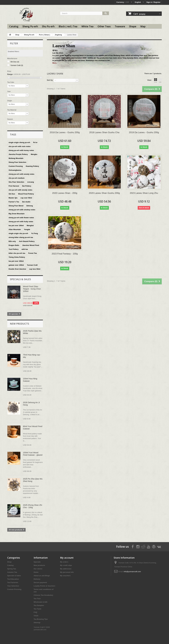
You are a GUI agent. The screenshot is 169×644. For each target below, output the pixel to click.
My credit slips (66, 565)
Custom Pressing (16, 166)
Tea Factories (13, 583)
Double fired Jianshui (17, 269)
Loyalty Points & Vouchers (44, 586)
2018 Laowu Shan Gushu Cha (104, 132)
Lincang (30, 182)
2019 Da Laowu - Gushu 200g (144, 132)
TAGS (36, 616)
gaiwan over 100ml (16, 265)
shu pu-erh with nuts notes (20, 146)
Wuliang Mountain (16, 158)
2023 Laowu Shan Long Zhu (144, 193)
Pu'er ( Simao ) (44, 35)
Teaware (120, 26)
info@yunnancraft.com (132, 572)
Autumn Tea (12, 572)
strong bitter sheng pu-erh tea (21, 237)
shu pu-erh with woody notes (20, 190)
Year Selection (13, 586)
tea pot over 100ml (16, 225)
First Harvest (14, 186)
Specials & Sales (20, 279)
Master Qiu (13, 198)
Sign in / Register (153, 2)
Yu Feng (35, 233)
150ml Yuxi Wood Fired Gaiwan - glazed (33, 454)
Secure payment (40, 583)
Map (143, 26)
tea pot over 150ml (16, 261)
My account (67, 558)
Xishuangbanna (15, 170)
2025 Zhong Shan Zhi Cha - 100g (32, 506)
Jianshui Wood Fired (31, 245)
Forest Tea (33, 253)
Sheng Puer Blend (16, 206)
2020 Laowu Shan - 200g (65, 193)
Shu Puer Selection (16, 182)
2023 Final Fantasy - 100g (65, 254)
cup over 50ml (26, 198)
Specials (37, 562)
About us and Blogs (42, 576)
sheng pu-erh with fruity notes (21, 222)
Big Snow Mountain (17, 214)
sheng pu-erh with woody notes (21, 174)
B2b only (12, 241)
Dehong (30, 206)
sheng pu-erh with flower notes (21, 218)
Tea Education (13, 579)
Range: (10, 74)
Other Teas (104, 26)
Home (36, 572)
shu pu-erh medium (17, 178)
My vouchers (65, 576)
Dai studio (26, 202)
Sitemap (37, 623)
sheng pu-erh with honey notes (21, 150)
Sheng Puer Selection (17, 162)
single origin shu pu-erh (18, 233)
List (160, 80)
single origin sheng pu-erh (19, 142)
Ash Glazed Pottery (27, 241)
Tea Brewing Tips (41, 619)
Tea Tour (37, 599)
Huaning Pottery (32, 166)
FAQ (35, 612)
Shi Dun (15, 62)
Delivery (37, 579)
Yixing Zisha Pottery (17, 257)
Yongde (27, 229)
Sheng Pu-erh (30, 26)
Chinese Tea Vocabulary (43, 595)
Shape (133, 26)
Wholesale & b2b (41, 602)
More (54, 63)
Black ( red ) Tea (68, 26)
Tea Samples (39, 605)
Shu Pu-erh (48, 26)
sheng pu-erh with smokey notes (22, 210)
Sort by (50, 80)
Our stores (38, 569)
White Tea (87, 26)
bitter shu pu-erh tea (17, 253)
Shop (17, 35)
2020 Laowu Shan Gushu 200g (104, 193)
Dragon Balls (14, 245)
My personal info (67, 572)
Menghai (30, 225)
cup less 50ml (35, 269)
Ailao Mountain (15, 229)
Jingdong (58, 35)
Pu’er (35, 142)
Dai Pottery (27, 186)
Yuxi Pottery (14, 249)
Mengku (34, 154)
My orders (64, 562)
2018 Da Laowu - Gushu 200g (65, 132)
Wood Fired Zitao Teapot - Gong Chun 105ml (32, 289)
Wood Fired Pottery (26, 194)
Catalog (14, 26)
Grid (156, 80)
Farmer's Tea (14, 202)
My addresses (66, 569)
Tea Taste (37, 609)
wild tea (25, 249)
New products (19, 324)
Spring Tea (12, 569)
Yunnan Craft (17, 65)
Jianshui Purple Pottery (18, 154)
